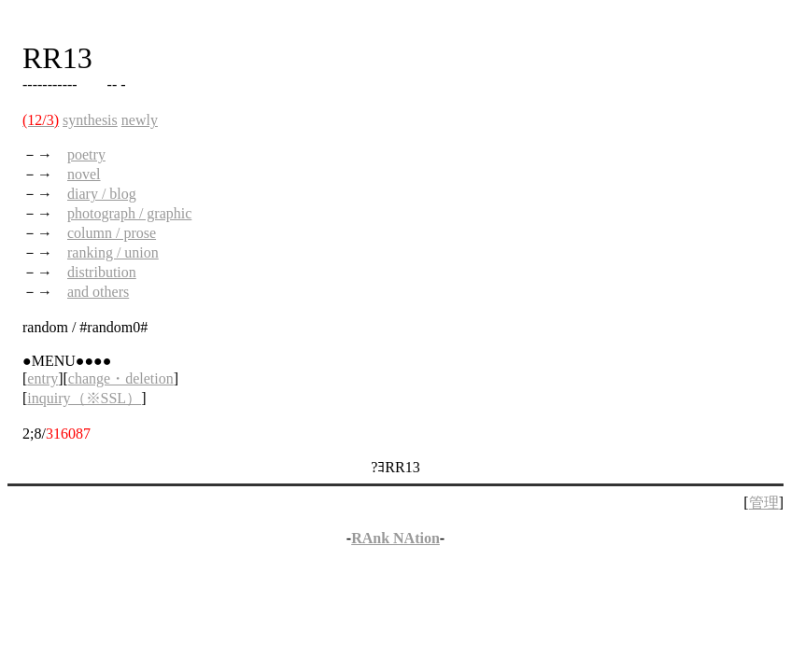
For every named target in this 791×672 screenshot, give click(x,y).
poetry (86, 154)
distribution (102, 272)
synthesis (90, 120)
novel (84, 174)
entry (42, 378)
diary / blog (102, 194)
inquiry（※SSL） (84, 398)
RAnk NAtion (395, 538)
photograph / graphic (129, 213)
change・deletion (121, 378)
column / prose (112, 233)
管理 (764, 503)
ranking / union (113, 252)
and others (98, 292)
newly (140, 120)
